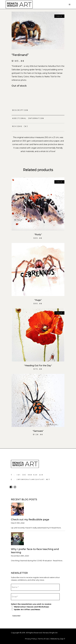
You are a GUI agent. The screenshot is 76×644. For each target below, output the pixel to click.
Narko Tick (49, 77)
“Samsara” (38, 431)
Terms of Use (43, 639)
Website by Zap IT (58, 639)
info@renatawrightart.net (33, 479)
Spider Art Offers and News (26, 609)
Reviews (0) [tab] (20, 126)
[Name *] (35, 587)
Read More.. (56, 528)
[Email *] (35, 597)
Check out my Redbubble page (30, 520)
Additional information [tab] (28, 118)
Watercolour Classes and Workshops (30, 607)
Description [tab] (20, 110)
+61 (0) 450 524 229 (30, 475)
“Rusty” (38, 234)
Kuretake (52, 73)
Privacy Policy (31, 639)
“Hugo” (38, 300)
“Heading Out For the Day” (38, 366)
